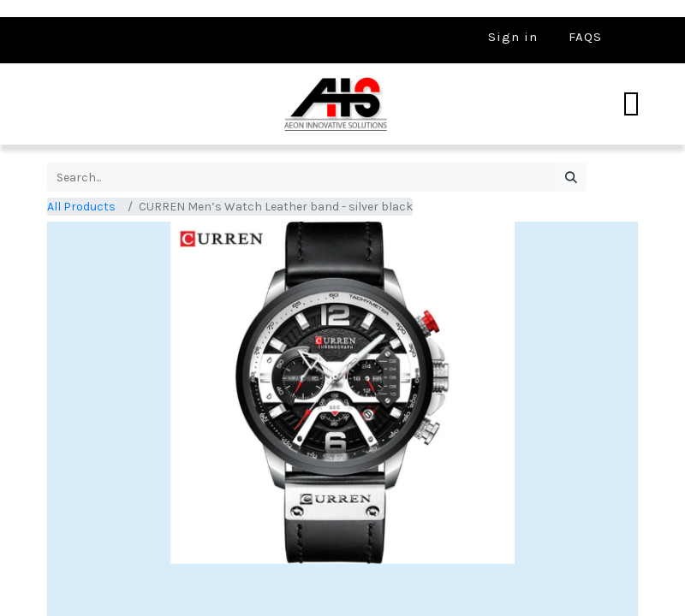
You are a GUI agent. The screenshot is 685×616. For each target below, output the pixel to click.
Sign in (513, 37)
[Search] (571, 177)
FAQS (585, 37)
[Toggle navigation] (631, 104)
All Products (81, 207)
